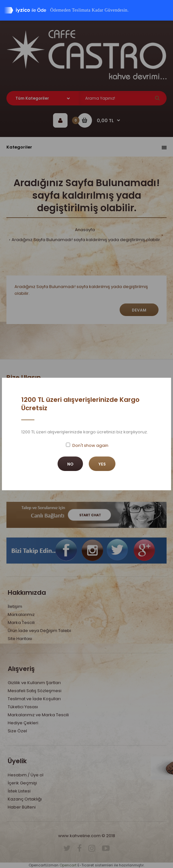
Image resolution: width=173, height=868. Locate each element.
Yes (102, 464)
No (70, 464)
